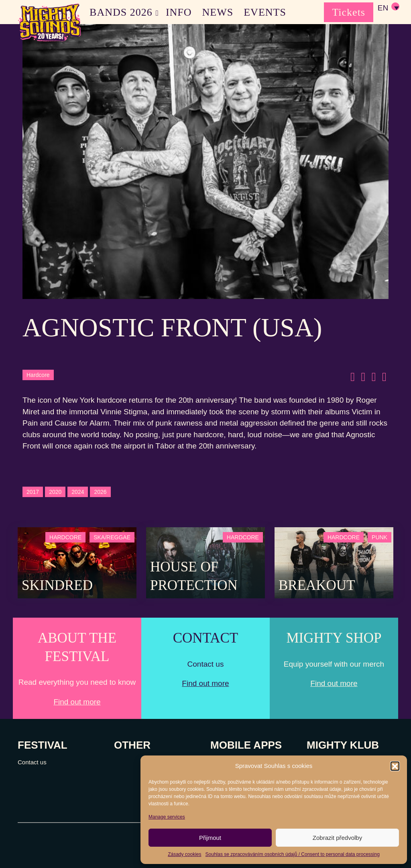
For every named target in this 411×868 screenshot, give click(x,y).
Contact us (32, 762)
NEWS (218, 12)
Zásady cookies (184, 854)
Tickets (349, 12)
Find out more (77, 702)
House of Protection (194, 576)
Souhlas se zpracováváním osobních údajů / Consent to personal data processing (293, 854)
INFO (179, 12)
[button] (395, 766)
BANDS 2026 (121, 12)
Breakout (317, 585)
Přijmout (210, 838)
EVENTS (265, 12)
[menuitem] (388, 8)
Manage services (167, 817)
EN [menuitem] (383, 8)
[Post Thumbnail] (77, 562)
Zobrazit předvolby (337, 838)
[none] (388, 8)
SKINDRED (57, 585)
